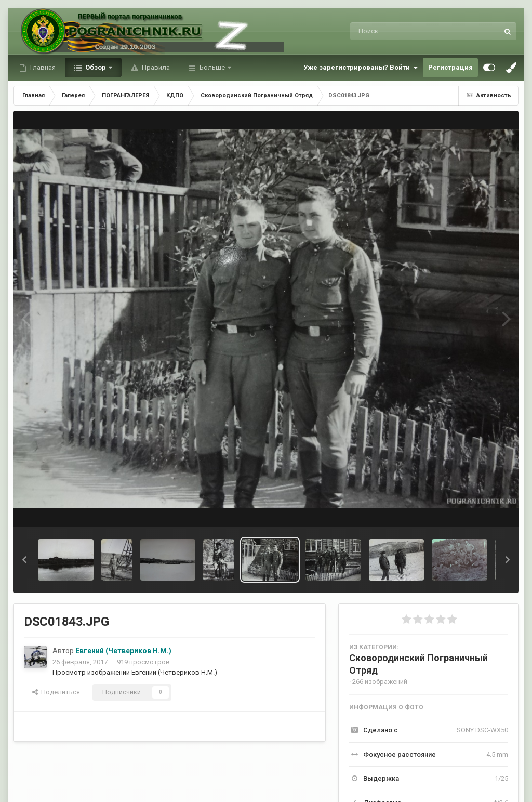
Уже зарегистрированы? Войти (361, 68)
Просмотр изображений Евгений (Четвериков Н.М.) (135, 672)
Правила (155, 67)
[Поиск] (405, 31)
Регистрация (450, 67)
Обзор (96, 67)
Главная (42, 67)
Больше (212, 67)
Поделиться (56, 692)
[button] (24, 560)
